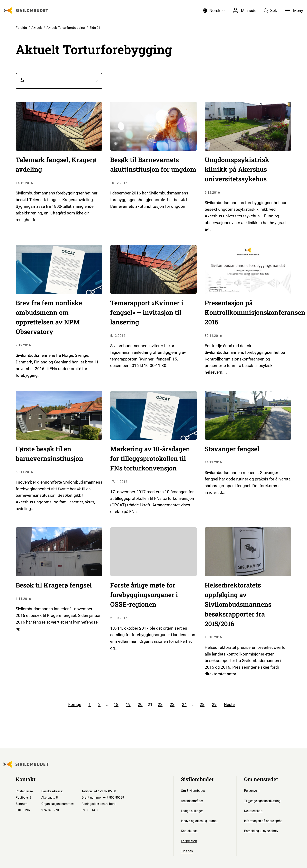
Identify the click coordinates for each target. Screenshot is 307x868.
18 (116, 704)
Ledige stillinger (192, 811)
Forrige (75, 704)
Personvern (252, 791)
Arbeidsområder (192, 801)
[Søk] (270, 11)
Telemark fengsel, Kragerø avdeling (56, 164)
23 (172, 704)
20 (140, 704)
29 (214, 704)
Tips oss (187, 851)
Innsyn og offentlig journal (199, 821)
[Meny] (294, 11)
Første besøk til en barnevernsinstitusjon (49, 454)
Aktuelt (37, 28)
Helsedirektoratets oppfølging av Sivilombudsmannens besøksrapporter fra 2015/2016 (238, 604)
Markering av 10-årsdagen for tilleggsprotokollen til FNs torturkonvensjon (150, 458)
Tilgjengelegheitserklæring (262, 801)
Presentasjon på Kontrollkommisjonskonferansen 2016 (255, 312)
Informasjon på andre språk (263, 821)
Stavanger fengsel (232, 449)
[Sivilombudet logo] (26, 10)
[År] (59, 81)
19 (128, 704)
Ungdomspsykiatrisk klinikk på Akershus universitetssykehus (237, 169)
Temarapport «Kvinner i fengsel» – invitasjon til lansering (147, 312)
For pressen (189, 841)
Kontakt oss (189, 831)
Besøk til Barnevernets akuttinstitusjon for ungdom (153, 164)
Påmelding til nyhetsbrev (261, 831)
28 (202, 704)
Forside (21, 28)
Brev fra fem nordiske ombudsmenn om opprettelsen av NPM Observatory (49, 317)
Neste (229, 704)
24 (184, 704)
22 (160, 704)
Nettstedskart (253, 811)
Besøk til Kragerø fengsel (54, 585)
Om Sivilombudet (193, 791)
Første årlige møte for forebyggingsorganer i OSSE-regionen (144, 595)
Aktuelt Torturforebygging (66, 28)
